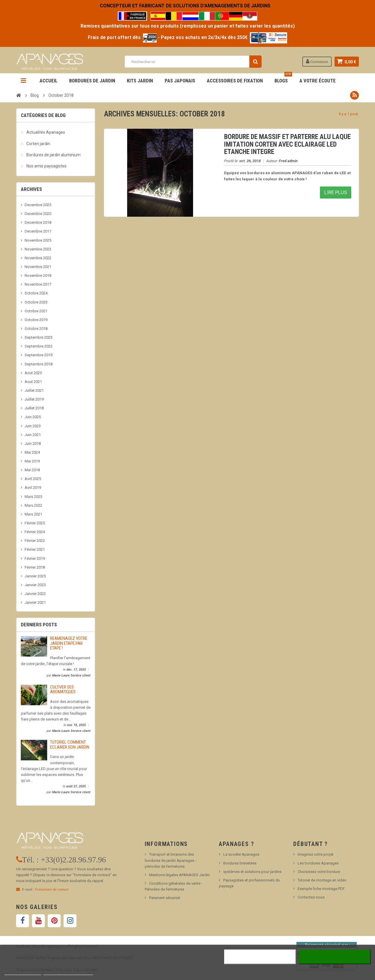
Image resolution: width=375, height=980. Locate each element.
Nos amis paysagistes (46, 166)
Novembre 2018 (38, 275)
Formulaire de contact (52, 889)
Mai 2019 (32, 461)
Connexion (317, 61)
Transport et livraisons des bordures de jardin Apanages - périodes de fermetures (171, 860)
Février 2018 (35, 567)
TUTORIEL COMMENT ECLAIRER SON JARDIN (70, 745)
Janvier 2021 (35, 602)
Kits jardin (140, 81)
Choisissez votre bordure (319, 872)
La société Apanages (241, 854)
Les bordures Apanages (318, 863)
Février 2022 (35, 541)
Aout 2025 (33, 373)
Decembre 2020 (38, 214)
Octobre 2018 (36, 329)
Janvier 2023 (35, 585)
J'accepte (335, 957)
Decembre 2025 (38, 205)
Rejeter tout (260, 957)
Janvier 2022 (35, 594)
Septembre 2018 (39, 364)
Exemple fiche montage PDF (321, 889)
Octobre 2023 (36, 302)
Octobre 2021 (36, 311)
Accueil (48, 81)
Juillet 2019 (34, 399)
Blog (35, 95)
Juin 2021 (33, 435)
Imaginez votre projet (316, 854)
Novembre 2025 (38, 240)
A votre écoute (318, 81)
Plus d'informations (23, 972)
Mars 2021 (33, 514)
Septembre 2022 (39, 346)
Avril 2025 (33, 479)
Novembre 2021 (38, 267)
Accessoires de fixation (235, 81)
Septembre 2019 (39, 355)
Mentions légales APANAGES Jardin (179, 875)
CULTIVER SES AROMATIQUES (63, 690)
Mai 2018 (32, 470)
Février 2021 (35, 549)
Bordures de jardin (92, 81)
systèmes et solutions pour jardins (252, 872)
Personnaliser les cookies (68, 972)
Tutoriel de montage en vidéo (322, 880)
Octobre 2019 (36, 320)
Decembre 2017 (38, 231)
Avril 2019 (33, 488)
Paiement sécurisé (165, 898)
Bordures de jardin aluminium (53, 155)
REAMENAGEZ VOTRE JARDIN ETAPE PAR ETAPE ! (69, 643)
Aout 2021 (33, 382)
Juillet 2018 (34, 408)
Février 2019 (35, 558)
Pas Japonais (180, 81)
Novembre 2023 (38, 249)
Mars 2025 (33, 497)
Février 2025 (35, 523)
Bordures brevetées (240, 863)
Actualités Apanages (46, 132)
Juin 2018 (33, 444)
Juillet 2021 (34, 390)
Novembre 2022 (38, 258)
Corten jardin (38, 144)
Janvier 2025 (35, 576)
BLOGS (283, 78)
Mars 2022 (33, 505)
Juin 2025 (33, 417)
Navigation (23, 81)
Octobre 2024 (36, 293)
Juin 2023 (33, 426)
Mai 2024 (32, 452)
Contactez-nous (311, 897)
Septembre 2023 (39, 337)
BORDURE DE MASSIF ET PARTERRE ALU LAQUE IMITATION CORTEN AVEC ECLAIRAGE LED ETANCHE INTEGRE (287, 144)
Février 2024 (35, 532)
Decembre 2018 (38, 222)
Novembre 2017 (38, 284)
